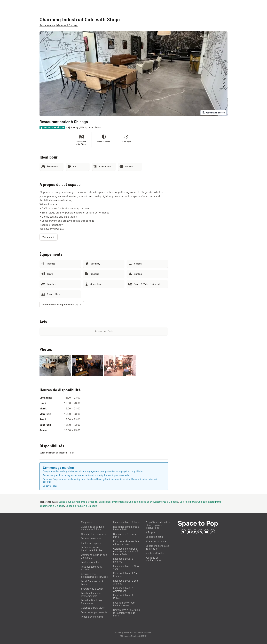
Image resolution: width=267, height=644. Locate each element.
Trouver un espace (91, 538)
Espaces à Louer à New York (126, 567)
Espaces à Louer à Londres (123, 560)
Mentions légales (155, 553)
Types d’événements (92, 617)
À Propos (150, 532)
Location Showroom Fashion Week (124, 604)
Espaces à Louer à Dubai (123, 597)
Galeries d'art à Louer (93, 608)
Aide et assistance (156, 541)
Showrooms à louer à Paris (125, 535)
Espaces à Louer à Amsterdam (123, 589)
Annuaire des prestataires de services (94, 575)
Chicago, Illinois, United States (86, 127)
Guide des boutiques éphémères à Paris (92, 528)
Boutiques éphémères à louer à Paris (126, 528)
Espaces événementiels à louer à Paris (126, 543)
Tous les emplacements (94, 612)
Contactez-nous (154, 537)
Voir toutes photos (213, 113)
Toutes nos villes (90, 562)
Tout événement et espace (91, 568)
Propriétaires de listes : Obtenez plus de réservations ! (158, 525)
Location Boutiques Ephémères (92, 602)
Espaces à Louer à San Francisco (126, 575)
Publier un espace (91, 543)
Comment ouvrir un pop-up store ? (94, 556)
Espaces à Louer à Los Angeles (125, 582)
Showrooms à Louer (92, 589)
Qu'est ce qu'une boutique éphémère (92, 549)
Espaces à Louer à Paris (126, 522)
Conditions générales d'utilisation (157, 547)
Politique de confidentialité (153, 559)
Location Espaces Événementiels (91, 595)
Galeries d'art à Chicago (193, 502)
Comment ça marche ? (94, 534)
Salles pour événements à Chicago (78, 502)
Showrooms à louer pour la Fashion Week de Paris (127, 613)
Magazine (86, 522)
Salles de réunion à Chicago (81, 506)
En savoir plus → (52, 486)
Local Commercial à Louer (92, 583)
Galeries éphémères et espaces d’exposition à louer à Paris (126, 551)
